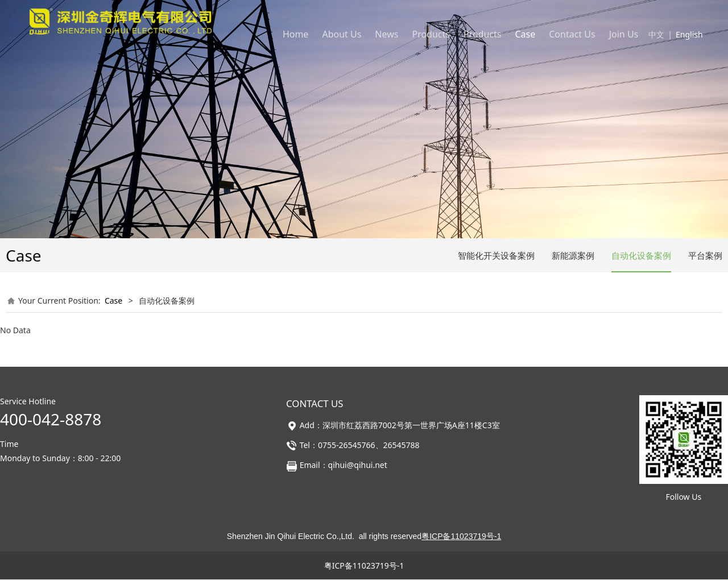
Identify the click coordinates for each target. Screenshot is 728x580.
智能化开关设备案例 (496, 255)
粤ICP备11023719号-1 (364, 565)
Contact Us (572, 34)
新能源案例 (573, 255)
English (689, 34)
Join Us (624, 34)
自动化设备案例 (641, 255)
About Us (342, 34)
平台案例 (705, 255)
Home (296, 34)
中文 (656, 34)
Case (525, 34)
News (386, 34)
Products (431, 34)
